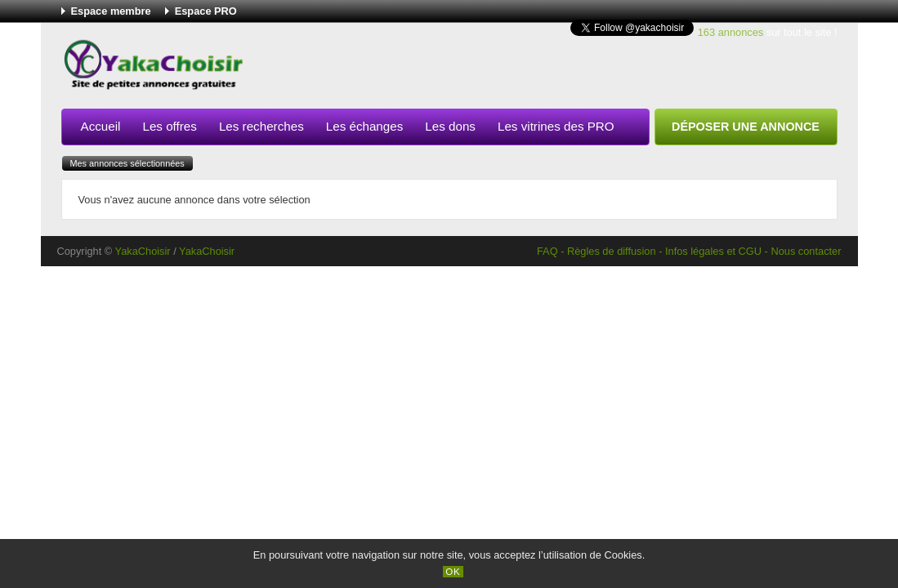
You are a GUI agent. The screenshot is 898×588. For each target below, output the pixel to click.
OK (453, 572)
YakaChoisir (143, 251)
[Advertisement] (540, 69)
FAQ (547, 251)
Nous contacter (806, 251)
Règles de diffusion (612, 251)
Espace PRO (206, 11)
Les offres (169, 126)
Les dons (450, 126)
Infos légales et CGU (713, 251)
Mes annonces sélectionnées (127, 163)
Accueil (101, 126)
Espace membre (111, 11)
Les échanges (365, 126)
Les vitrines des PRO (556, 126)
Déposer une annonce (746, 127)
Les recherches (261, 126)
